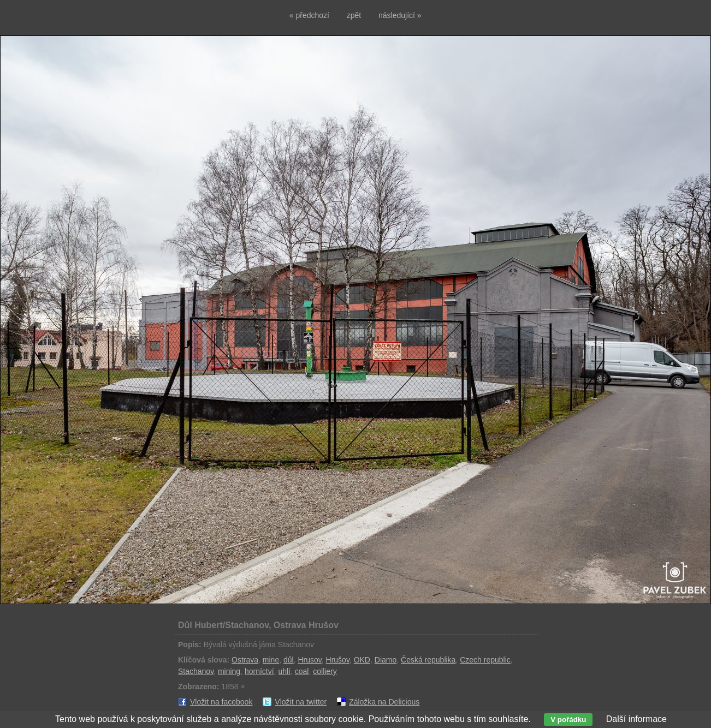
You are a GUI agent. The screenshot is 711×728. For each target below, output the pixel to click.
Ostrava (245, 660)
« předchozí (309, 15)
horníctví (259, 671)
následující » (400, 15)
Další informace (636, 719)
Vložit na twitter (301, 702)
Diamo (386, 660)
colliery (325, 671)
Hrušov (338, 660)
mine (271, 660)
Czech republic (485, 660)
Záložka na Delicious (384, 702)
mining (229, 671)
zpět (354, 15)
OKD (362, 660)
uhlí (284, 671)
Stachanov (196, 671)
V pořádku (568, 720)
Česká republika (428, 660)
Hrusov (309, 660)
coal (302, 671)
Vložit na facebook (221, 702)
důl (289, 660)
